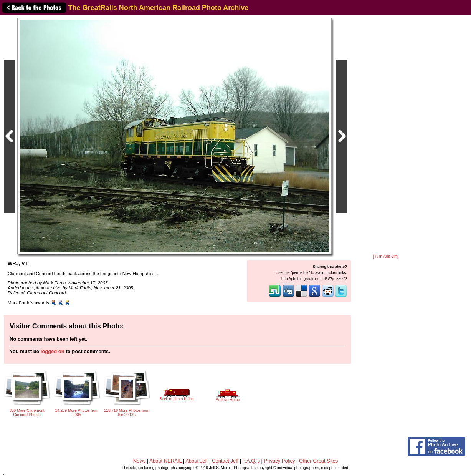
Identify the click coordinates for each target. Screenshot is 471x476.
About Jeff (197, 461)
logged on (53, 351)
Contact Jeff (225, 461)
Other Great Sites (318, 461)
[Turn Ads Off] (385, 256)
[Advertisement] (385, 135)
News (140, 461)
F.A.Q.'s (251, 461)
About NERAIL (165, 461)
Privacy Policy (280, 461)
